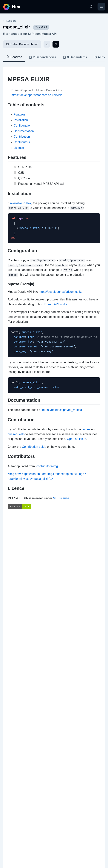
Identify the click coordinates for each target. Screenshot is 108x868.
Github (11, 722)
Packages (10, 21)
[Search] (91, 7)
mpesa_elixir (17, 27)
